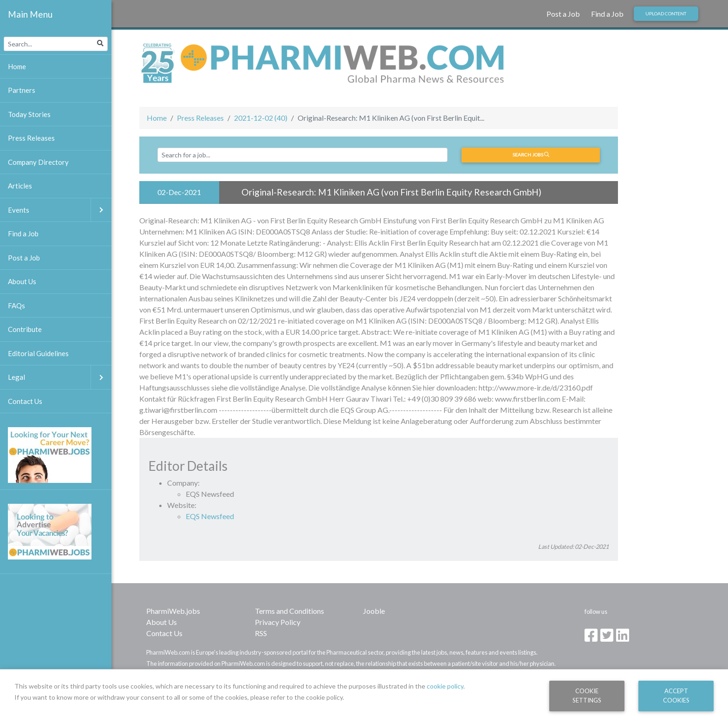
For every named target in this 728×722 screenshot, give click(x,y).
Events (60, 210)
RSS (261, 633)
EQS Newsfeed (210, 516)
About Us (162, 622)
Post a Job (563, 14)
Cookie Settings (587, 695)
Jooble (374, 611)
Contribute (25, 329)
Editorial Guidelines (38, 353)
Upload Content (666, 13)
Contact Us (164, 633)
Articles (20, 186)
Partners (22, 90)
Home (157, 118)
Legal (60, 377)
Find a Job (607, 14)
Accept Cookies (676, 695)
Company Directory (38, 162)
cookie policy (445, 686)
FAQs (16, 306)
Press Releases (200, 118)
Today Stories (29, 114)
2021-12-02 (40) (261, 118)
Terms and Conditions (289, 611)
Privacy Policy (278, 622)
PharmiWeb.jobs (173, 611)
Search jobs (531, 155)
